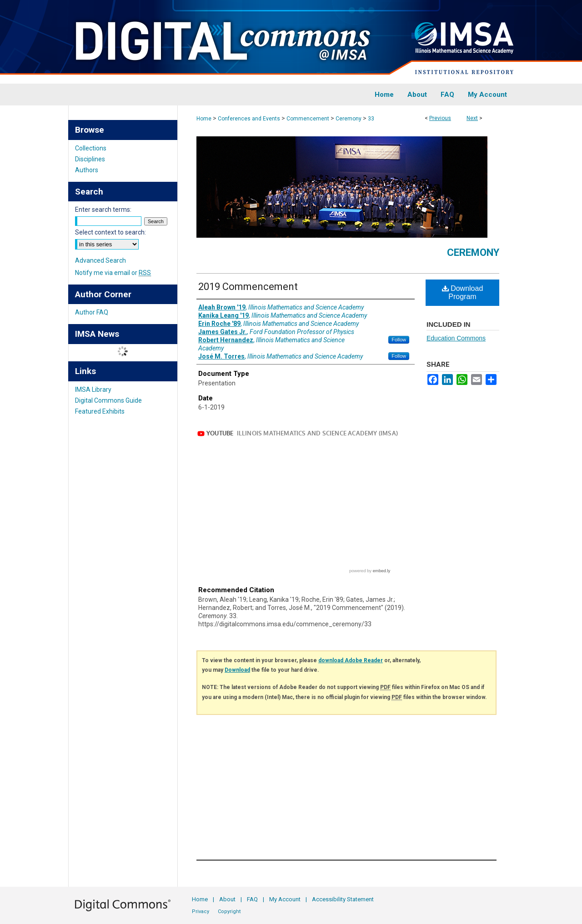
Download (237, 670)
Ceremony (349, 119)
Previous (440, 118)
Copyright (229, 912)
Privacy (201, 912)
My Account (285, 899)
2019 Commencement (248, 287)
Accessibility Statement (343, 899)
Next (472, 118)
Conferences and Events (249, 119)
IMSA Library (93, 390)
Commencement (308, 119)
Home (204, 119)
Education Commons (456, 338)
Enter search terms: (103, 210)
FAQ (252, 899)
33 (371, 119)
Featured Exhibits (100, 411)
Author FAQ (92, 312)
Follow (399, 340)
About (227, 899)
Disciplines (90, 159)
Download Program (463, 292)
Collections (91, 148)
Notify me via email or (113, 273)
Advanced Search (100, 260)
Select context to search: (110, 232)
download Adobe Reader (351, 660)
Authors (87, 170)
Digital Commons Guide (108, 400)
